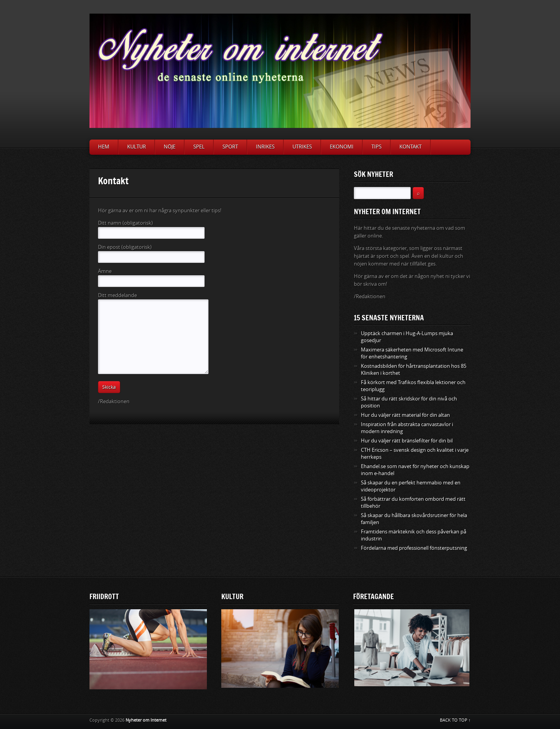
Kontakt (410, 147)
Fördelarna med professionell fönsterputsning (414, 548)
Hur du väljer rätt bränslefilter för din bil (407, 441)
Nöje (170, 147)
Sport (230, 147)
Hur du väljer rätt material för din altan (405, 415)
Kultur (136, 147)
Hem (104, 147)
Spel (199, 147)
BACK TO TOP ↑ (455, 720)
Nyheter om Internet (146, 720)
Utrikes (302, 147)
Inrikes (265, 147)
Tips (376, 147)
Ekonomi (342, 147)
